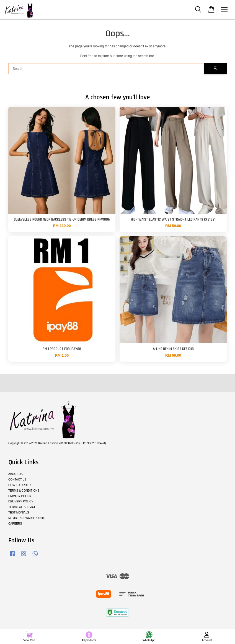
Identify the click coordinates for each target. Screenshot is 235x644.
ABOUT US (16, 474)
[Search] (106, 69)
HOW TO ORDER (20, 485)
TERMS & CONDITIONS (24, 491)
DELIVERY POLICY (21, 501)
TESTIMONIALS (19, 513)
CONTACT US (17, 480)
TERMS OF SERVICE (22, 507)
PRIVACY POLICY (20, 496)
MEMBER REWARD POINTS (27, 518)
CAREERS (15, 524)
